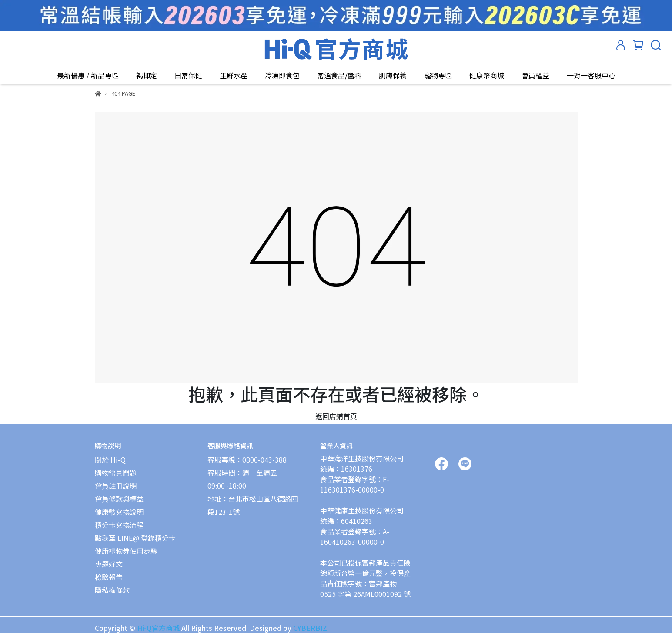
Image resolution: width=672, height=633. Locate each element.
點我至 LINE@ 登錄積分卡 (135, 538)
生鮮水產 (234, 75)
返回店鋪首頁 (336, 416)
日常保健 (188, 75)
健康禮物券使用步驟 (126, 551)
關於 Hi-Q (110, 460)
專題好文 (109, 564)
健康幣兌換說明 (119, 512)
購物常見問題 (116, 473)
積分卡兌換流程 (119, 525)
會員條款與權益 (119, 499)
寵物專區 (438, 75)
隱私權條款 (112, 590)
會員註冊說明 (116, 486)
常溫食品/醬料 (339, 75)
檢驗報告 (109, 577)
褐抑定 (147, 75)
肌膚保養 (393, 75)
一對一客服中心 (591, 75)
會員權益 (535, 75)
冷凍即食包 (282, 75)
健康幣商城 (487, 75)
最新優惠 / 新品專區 (88, 75)
